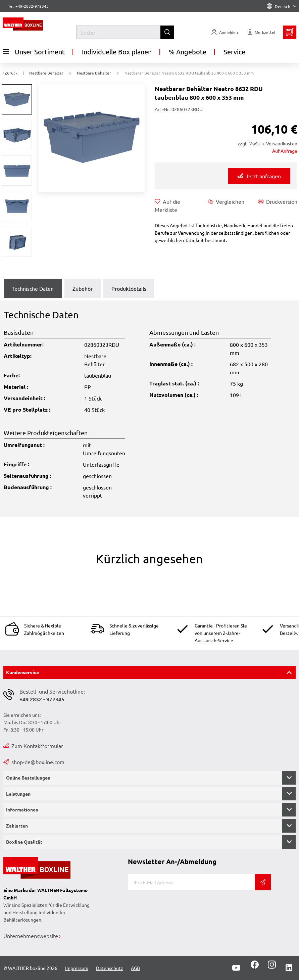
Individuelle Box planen (117, 52)
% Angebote (188, 52)
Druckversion (278, 201)
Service (234, 52)
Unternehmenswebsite (31, 936)
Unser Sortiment (34, 52)
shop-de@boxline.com (34, 762)
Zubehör (83, 288)
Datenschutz (110, 968)
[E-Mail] (191, 882)
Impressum (77, 968)
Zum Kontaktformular (33, 746)
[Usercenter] (225, 32)
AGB (135, 968)
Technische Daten (33, 288)
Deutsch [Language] (282, 6)
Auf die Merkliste (167, 205)
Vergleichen (226, 201)
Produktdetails (129, 288)
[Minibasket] (290, 32)
